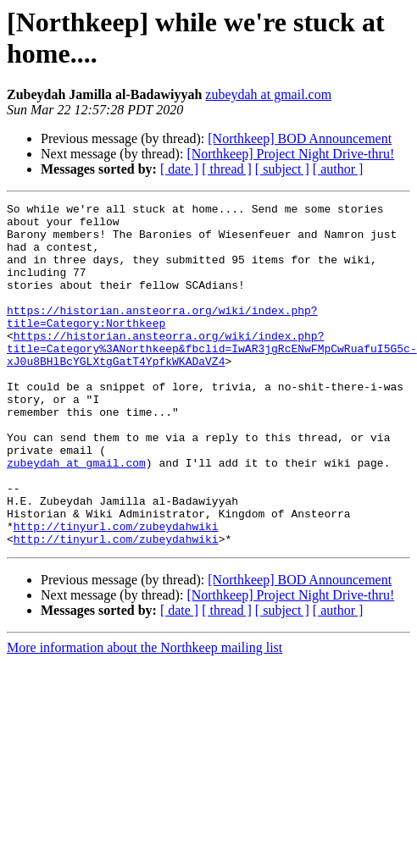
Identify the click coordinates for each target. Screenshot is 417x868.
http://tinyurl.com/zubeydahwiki (116, 592)
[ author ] (338, 169)
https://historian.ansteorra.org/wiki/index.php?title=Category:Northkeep (162, 340)
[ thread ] (227, 169)
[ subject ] (282, 169)
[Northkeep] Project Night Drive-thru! (290, 154)
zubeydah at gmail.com (268, 94)
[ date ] (179, 169)
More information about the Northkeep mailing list (145, 716)
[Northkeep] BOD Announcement (300, 138)
